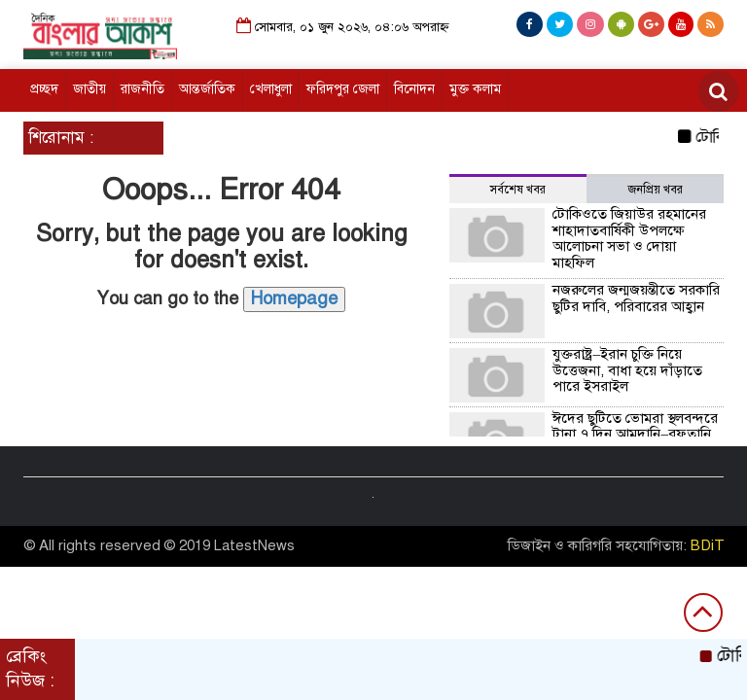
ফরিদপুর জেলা (343, 89)
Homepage (294, 298)
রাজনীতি (142, 89)
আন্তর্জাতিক (207, 89)
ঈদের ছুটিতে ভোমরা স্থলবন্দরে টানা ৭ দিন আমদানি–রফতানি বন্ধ (635, 434)
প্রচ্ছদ (44, 89)
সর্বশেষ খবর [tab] (518, 190)
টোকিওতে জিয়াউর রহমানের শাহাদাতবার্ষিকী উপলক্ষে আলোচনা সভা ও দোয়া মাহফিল (629, 238)
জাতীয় (89, 89)
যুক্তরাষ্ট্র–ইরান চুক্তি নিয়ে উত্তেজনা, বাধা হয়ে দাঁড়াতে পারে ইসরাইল (627, 370)
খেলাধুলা (271, 89)
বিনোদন (414, 89)
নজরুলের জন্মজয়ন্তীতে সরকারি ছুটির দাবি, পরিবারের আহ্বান (636, 298)
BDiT (708, 545)
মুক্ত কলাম (475, 89)
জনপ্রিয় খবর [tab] (656, 190)
